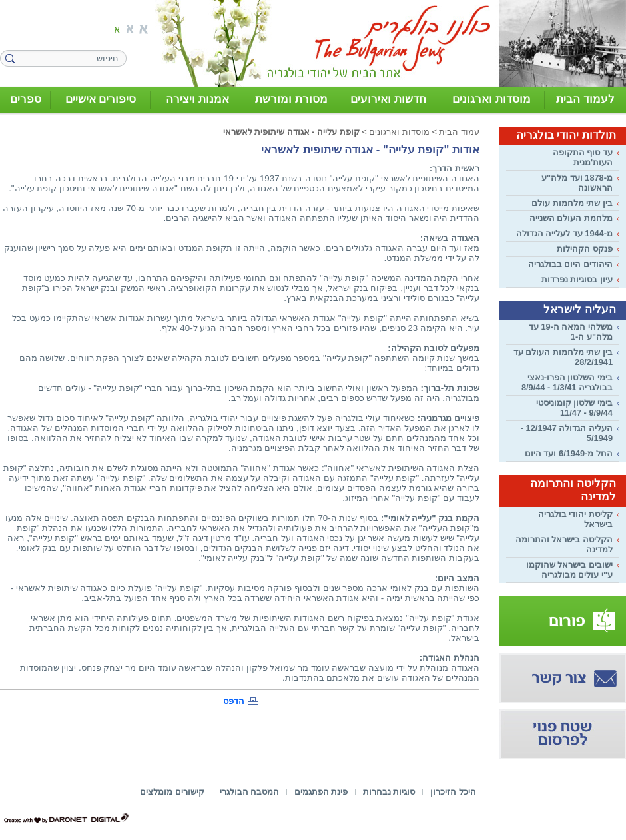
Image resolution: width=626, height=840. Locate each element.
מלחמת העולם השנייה (571, 218)
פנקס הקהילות (585, 249)
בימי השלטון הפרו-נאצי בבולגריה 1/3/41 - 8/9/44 (567, 382)
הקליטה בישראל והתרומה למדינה (564, 544)
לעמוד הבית (585, 99)
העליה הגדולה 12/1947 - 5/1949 (567, 433)
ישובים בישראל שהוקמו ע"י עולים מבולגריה (569, 570)
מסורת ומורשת (291, 99)
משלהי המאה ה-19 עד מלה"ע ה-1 (571, 332)
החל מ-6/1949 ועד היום (569, 453)
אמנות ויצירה (197, 99)
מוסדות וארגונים (491, 99)
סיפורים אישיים (101, 99)
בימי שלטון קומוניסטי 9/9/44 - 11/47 (574, 408)
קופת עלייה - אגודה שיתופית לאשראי (291, 132)
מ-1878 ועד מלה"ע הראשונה (577, 183)
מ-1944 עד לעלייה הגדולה (564, 233)
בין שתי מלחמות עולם (572, 203)
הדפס (234, 701)
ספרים (26, 99)
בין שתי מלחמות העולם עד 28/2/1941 (563, 357)
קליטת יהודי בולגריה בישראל (575, 519)
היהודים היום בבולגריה (570, 264)
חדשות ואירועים (388, 99)
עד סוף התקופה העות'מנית (583, 157)
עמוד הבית (459, 132)
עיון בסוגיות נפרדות (577, 279)
